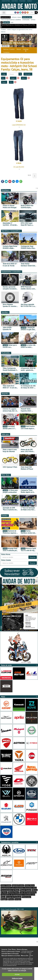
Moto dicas (6, 475)
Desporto (5, 394)
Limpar (4, 74)
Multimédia (6, 353)
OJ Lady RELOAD (19, 167)
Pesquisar (33, 557)
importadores (26, 20)
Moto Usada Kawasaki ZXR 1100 (19, 921)
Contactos (6, 52)
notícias (33, 20)
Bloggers (4, 899)
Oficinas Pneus (13, 892)
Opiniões (5, 312)
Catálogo (26, 49)
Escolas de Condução (14, 897)
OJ (3, 78)
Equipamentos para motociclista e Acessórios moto (19, 888)
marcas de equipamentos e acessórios (11, 20)
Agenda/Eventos (18, 885)
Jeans (24, 78)
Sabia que (6, 434)
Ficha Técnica (12, 949)
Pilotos (11, 899)
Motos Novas (30, 885)
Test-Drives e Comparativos (11, 231)
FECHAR (17, 974)
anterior (3, 29)
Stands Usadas (26, 890)
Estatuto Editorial (22, 949)
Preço (4, 82)
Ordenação (28, 74)
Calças (13, 78)
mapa (12, 22)
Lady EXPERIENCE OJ (19, 125)
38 (11, 82)
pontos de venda (27, 17)
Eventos (5, 516)
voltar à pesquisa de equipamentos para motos (20, 29)
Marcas (19, 49)
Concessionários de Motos (10, 890)
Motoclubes (26, 897)
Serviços (18, 899)
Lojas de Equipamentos (28, 892)
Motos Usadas (6, 885)
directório (6, 22)
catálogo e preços (16, 17)
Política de (17, 978)
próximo (3, 32)
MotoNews (6, 190)
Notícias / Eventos (9, 49)
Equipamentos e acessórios (12, 272)
